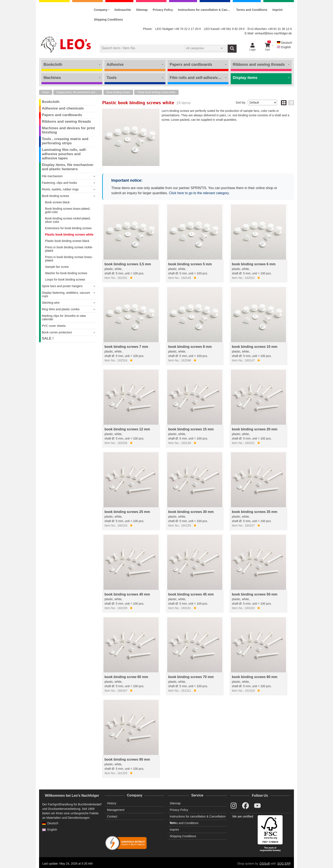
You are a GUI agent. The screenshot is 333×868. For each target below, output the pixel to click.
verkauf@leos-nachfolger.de (273, 33)
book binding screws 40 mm (127, 594)
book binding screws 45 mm (191, 594)
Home (46, 92)
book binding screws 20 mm (255, 429)
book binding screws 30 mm (191, 512)
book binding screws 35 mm (255, 512)
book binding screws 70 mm (191, 677)
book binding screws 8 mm (190, 347)
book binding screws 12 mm (127, 429)
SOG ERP (284, 864)
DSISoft (265, 864)
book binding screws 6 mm (254, 264)
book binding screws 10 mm (255, 347)
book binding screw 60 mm (126, 677)
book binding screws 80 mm (255, 677)
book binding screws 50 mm (255, 594)
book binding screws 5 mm (190, 264)
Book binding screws (118, 92)
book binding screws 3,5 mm (128, 264)
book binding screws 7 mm (126, 347)
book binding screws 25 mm (127, 512)
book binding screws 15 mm (191, 429)
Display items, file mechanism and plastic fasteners (79, 92)
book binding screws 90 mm (127, 759)
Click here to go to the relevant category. (199, 193)
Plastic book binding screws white (156, 92)
